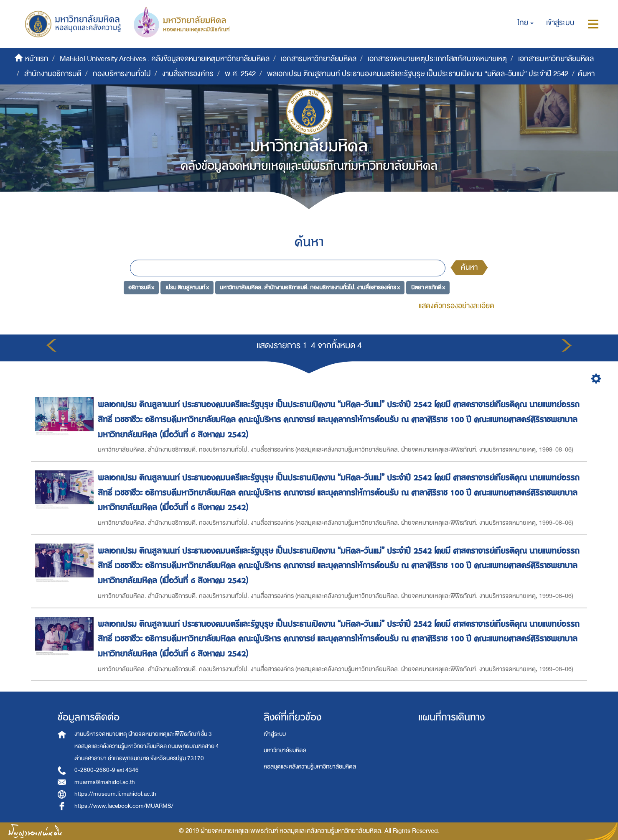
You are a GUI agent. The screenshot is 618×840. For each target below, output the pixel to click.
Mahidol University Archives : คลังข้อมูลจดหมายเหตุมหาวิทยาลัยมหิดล (165, 59)
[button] (525, 23)
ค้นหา (469, 267)
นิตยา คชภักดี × (428, 287)
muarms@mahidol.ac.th (105, 782)
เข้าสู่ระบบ (275, 734)
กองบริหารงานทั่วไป (122, 74)
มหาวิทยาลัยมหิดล (285, 750)
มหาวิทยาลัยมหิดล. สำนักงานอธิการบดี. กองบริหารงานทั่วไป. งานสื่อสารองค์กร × (310, 287)
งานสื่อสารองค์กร (188, 74)
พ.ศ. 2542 (240, 74)
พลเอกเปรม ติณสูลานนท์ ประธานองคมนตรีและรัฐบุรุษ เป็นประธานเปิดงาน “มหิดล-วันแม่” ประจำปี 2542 (418, 74)
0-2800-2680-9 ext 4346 (107, 770)
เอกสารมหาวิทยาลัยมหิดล (319, 59)
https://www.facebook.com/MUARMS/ (124, 806)
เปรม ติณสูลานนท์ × (187, 287)
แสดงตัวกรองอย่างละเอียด (457, 306)
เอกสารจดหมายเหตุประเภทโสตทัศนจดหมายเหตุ (437, 59)
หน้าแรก (37, 59)
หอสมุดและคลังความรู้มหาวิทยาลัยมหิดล (310, 767)
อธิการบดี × (141, 287)
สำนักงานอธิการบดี (53, 74)
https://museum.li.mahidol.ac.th (115, 794)
